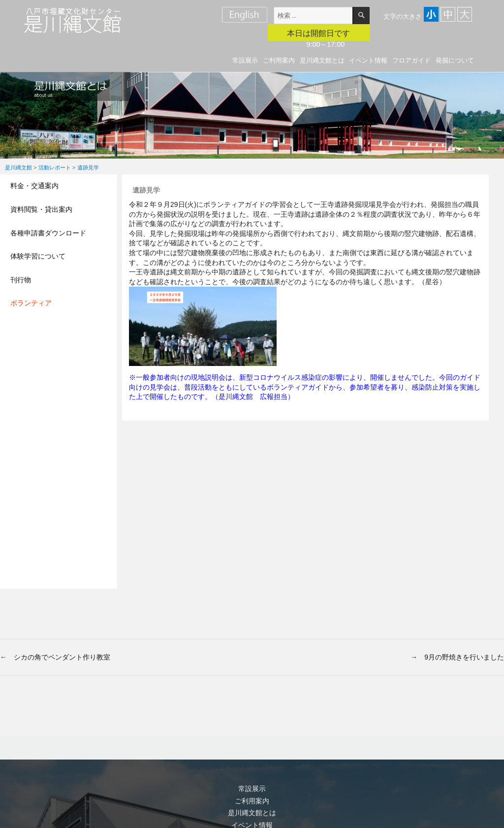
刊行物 (21, 280)
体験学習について (38, 256)
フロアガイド (411, 60)
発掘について (455, 60)
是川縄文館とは (322, 60)
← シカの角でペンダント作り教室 (55, 657)
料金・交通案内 (34, 186)
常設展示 (245, 60)
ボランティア (31, 303)
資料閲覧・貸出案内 (41, 209)
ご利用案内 (279, 60)
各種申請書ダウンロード (48, 233)
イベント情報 (368, 60)
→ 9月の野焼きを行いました (457, 657)
